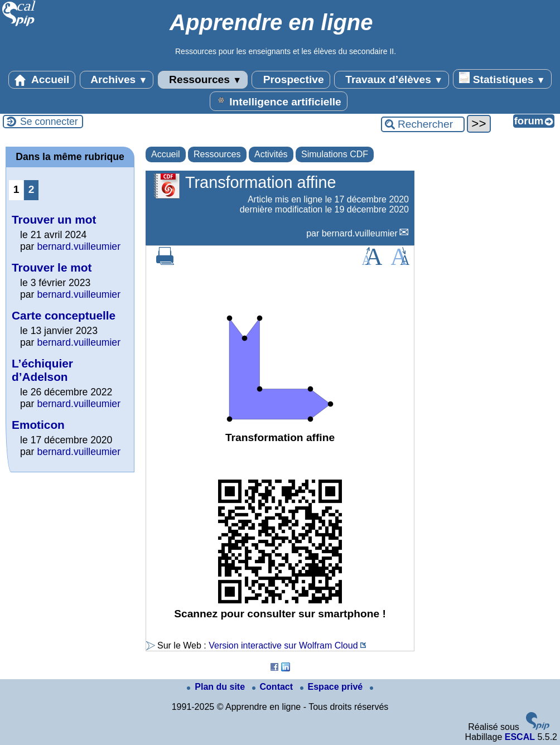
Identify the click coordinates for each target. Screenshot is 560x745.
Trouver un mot (54, 219)
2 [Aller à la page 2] (32, 189)
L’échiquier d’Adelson (42, 370)
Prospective (291, 80)
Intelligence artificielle (279, 101)
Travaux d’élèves (392, 80)
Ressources (203, 80)
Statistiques (502, 79)
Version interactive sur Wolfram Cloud (283, 645)
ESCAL (520, 737)
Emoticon (38, 425)
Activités (271, 154)
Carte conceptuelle (64, 315)
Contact (274, 687)
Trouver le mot (52, 267)
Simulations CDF (335, 154)
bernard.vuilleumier (360, 233)
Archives (117, 80)
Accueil (42, 80)
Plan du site (217, 687)
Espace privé (333, 687)
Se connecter (49, 122)
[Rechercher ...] (423, 124)
